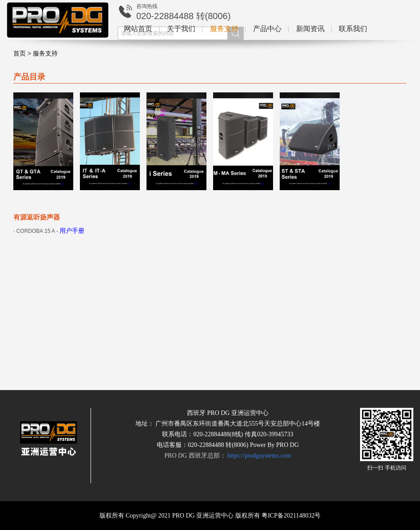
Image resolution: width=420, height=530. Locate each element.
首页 (20, 54)
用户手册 (72, 231)
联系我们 (353, 29)
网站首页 (138, 29)
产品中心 (267, 29)
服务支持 (224, 29)
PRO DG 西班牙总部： (228, 456)
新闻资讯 (310, 29)
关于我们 (181, 29)
